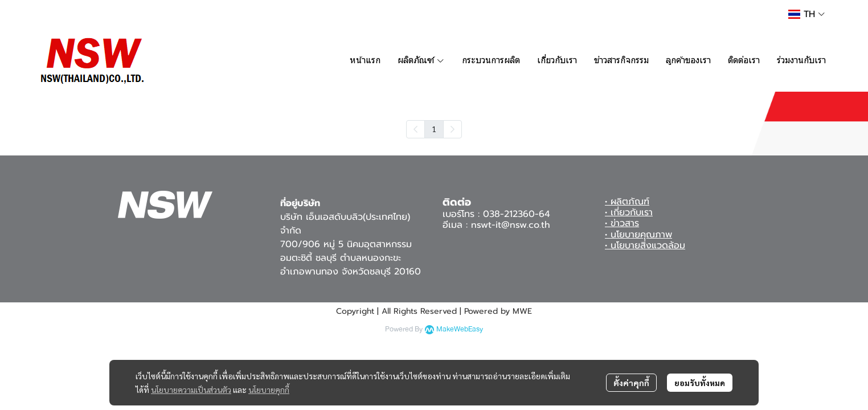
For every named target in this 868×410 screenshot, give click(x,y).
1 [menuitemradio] (434, 129)
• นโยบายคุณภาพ (638, 235)
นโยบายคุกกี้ (269, 389)
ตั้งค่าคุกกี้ (631, 383)
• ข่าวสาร (622, 223)
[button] (806, 14)
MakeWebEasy (460, 329)
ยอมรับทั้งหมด (700, 383)
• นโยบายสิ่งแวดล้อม (645, 245)
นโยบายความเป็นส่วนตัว (191, 389)
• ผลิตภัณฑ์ (627, 202)
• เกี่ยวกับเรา (629, 212)
